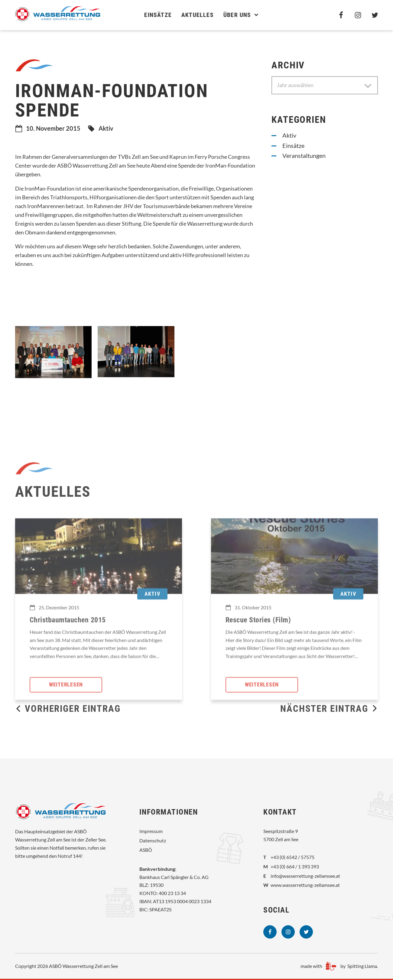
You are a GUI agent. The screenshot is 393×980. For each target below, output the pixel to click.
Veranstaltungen (304, 155)
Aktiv (106, 128)
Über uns (236, 15)
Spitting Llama (362, 966)
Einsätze (153, 15)
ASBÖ (146, 850)
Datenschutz (153, 840)
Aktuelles (193, 15)
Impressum (151, 831)
